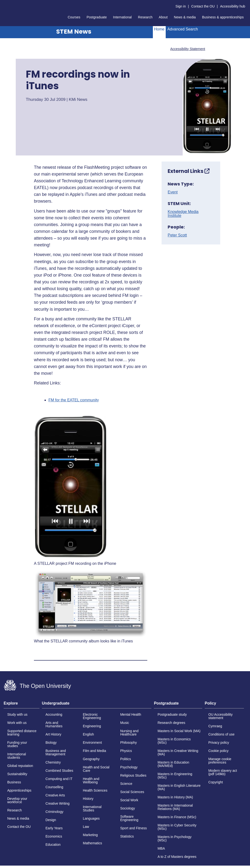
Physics (126, 751)
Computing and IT (59, 779)
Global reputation (20, 766)
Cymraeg (215, 726)
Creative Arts (55, 795)
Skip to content (4, 4)
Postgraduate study (172, 714)
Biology (51, 743)
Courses (74, 17)
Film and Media (94, 751)
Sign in (181, 6)
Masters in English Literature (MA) (179, 787)
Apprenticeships (19, 790)
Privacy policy (219, 743)
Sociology (128, 808)
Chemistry (53, 762)
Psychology (129, 767)
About (163, 17)
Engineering (92, 726)
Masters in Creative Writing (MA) (178, 752)
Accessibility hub (233, 6)
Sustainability (17, 774)
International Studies (92, 809)
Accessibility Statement (188, 49)
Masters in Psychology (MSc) (174, 839)
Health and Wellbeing (91, 780)
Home (159, 29)
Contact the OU (203, 6)
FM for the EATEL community (74, 400)
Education (53, 845)
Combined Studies (59, 771)
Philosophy (129, 743)
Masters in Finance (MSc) (177, 817)
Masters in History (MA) (175, 797)
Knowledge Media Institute (183, 214)
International (122, 17)
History (88, 799)
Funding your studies (17, 744)
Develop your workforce (17, 800)
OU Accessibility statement (220, 716)
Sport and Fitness (133, 828)
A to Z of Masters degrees (177, 857)
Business (14, 782)
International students (17, 756)
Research (145, 17)
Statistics (127, 836)
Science (126, 784)
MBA (161, 848)
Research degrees (171, 723)
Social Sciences (132, 792)
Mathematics (92, 843)
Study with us (17, 714)
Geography (91, 759)
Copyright (216, 782)
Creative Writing (58, 803)
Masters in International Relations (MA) (175, 807)
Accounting (54, 714)
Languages (91, 818)
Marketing (90, 835)
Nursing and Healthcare (129, 733)
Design (51, 820)
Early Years (54, 828)
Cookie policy (218, 751)
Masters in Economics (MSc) (174, 741)
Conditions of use (221, 734)
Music (125, 723)
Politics (125, 759)
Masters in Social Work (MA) (179, 731)
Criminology (55, 812)
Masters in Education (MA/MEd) (173, 764)
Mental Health (131, 714)
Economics (54, 836)
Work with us (17, 723)
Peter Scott (177, 235)
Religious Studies (133, 775)
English (88, 734)
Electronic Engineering (92, 716)
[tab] (22, 705)
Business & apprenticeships (223, 17)
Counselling (54, 787)
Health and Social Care (96, 769)
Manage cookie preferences (220, 761)
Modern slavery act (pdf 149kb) (223, 772)
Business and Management (56, 752)
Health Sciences (95, 790)
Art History (53, 734)
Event (173, 192)
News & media (185, 17)
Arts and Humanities (54, 724)
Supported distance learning (22, 733)
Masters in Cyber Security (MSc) (177, 827)
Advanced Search (183, 29)
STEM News (74, 32)
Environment (92, 743)
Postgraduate (97, 17)
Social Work (129, 800)
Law (86, 827)
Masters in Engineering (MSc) (175, 776)
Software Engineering (129, 818)
